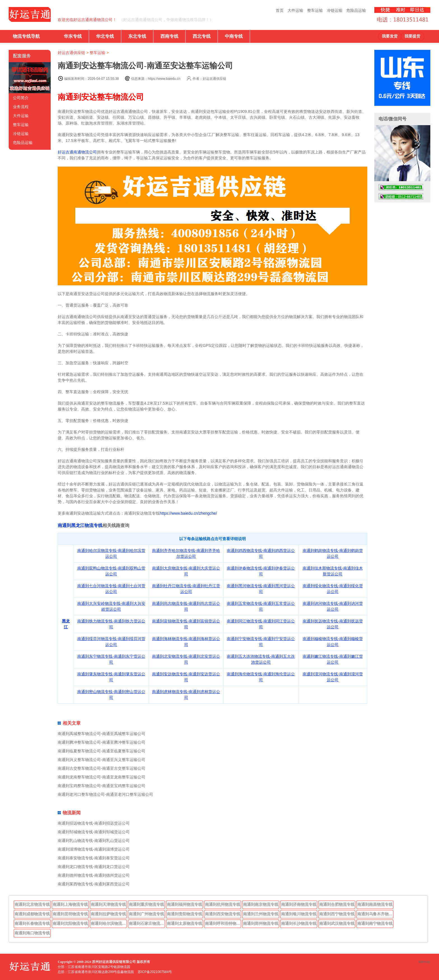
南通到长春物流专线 (32, 923)
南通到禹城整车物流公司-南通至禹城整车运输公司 (101, 734)
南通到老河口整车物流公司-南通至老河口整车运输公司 (105, 794)
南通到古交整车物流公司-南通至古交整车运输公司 (101, 768)
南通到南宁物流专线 (375, 923)
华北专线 (105, 36)
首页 (280, 10)
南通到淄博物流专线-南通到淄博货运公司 (94, 849)
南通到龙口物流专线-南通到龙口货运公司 (94, 867)
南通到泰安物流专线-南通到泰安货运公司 (94, 858)
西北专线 (202, 36)
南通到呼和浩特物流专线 (223, 923)
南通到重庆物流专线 (146, 904)
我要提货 (412, 36)
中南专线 (234, 36)
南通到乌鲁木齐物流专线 (375, 914)
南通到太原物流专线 (185, 923)
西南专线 (169, 36)
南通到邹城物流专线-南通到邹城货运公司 (94, 832)
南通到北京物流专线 (32, 904)
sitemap (424, 962)
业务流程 (21, 107)
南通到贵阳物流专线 (185, 914)
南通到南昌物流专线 (375, 904)
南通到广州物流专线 (146, 914)
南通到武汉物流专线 (337, 923)
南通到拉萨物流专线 (108, 914)
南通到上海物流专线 (70, 904)
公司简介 (21, 98)
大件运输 (295, 10)
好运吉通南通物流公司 (77, 152)
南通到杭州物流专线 (223, 904)
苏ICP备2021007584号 (155, 972)
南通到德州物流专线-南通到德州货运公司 (94, 875)
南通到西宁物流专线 (337, 914)
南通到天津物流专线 (108, 904)
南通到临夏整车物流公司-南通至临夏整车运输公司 (101, 751)
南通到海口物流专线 (32, 933)
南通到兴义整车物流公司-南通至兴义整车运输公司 (101, 760)
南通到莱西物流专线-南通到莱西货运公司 (94, 884)
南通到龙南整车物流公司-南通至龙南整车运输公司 (101, 777)
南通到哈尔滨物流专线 (109, 923)
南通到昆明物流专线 (70, 914)
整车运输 (315, 10)
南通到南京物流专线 (261, 904)
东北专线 (137, 36)
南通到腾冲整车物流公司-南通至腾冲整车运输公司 (101, 742)
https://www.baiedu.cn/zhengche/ (188, 513)
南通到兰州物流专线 (261, 914)
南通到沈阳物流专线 (70, 923)
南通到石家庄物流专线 (147, 923)
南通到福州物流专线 (185, 904)
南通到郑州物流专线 (261, 923)
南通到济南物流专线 (299, 904)
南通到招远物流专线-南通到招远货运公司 (94, 823)
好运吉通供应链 (71, 53)
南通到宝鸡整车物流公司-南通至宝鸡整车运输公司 (101, 786)
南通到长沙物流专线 (299, 923)
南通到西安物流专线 (223, 914)
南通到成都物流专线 (32, 914)
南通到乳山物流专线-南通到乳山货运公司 (94, 841)
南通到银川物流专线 (299, 914)
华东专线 (73, 36)
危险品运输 (356, 10)
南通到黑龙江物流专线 (80, 525)
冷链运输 (335, 10)
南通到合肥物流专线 (337, 904)
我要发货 (390, 36)
